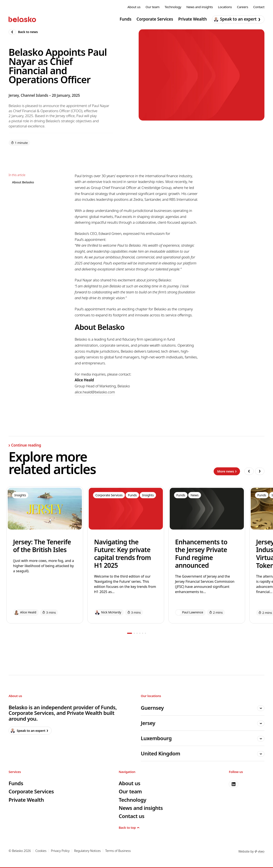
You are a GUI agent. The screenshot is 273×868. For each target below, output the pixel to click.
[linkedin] (234, 784)
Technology (173, 7)
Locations (225, 7)
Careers (243, 7)
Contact (259, 7)
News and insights (200, 7)
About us (134, 7)
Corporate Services (155, 19)
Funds (125, 19)
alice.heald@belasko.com (95, 392)
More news (227, 471)
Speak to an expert (237, 19)
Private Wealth (193, 19)
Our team (152, 7)
